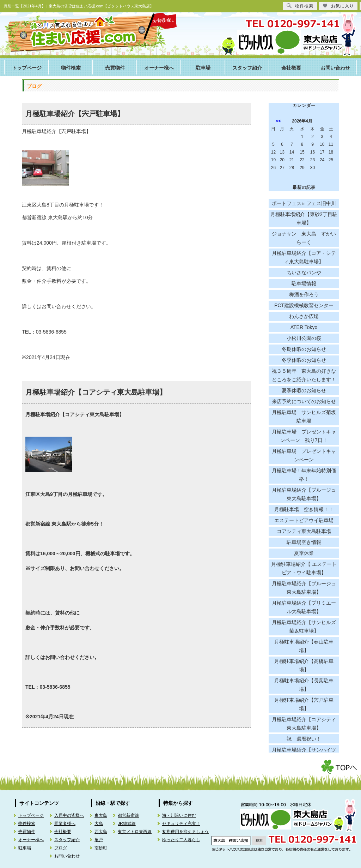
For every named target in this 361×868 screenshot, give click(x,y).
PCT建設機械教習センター (304, 305)
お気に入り (338, 6)
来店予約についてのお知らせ (304, 401)
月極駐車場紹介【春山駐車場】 (304, 646)
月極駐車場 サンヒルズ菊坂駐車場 (304, 417)
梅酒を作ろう (304, 294)
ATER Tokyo (304, 327)
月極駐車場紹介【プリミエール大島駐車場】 (304, 607)
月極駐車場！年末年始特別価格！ (304, 475)
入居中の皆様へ (69, 815)
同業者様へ (65, 824)
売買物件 (115, 68)
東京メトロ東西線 (135, 832)
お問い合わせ (335, 68)
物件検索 (71, 68)
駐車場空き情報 (304, 542)
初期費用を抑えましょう (185, 832)
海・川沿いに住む (179, 815)
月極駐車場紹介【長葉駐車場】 (304, 685)
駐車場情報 (304, 283)
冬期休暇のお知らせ (304, 349)
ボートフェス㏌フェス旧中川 (304, 203)
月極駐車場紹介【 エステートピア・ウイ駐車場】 (304, 568)
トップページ (27, 68)
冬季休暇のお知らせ (304, 360)
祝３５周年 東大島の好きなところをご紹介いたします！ (304, 375)
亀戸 (99, 840)
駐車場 (203, 68)
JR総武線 (127, 824)
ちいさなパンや (304, 273)
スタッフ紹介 (247, 68)
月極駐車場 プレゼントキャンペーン (304, 455)
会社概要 (291, 68)
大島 (99, 824)
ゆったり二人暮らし (181, 840)
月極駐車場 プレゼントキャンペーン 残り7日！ (304, 436)
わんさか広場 (304, 316)
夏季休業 (304, 553)
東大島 (101, 815)
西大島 (101, 832)
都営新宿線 (128, 815)
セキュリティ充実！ (181, 824)
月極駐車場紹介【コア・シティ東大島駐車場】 (304, 257)
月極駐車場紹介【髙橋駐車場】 (304, 665)
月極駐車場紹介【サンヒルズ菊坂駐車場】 (304, 627)
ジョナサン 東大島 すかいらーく (304, 238)
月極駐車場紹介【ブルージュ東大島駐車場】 (304, 494)
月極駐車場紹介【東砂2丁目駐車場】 (304, 219)
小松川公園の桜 (304, 338)
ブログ (61, 848)
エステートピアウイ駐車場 (304, 520)
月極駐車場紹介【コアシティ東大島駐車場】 (96, 392)
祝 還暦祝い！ (304, 739)
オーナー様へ (159, 68)
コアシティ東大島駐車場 (304, 531)
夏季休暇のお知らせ (304, 390)
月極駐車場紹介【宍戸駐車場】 (75, 114)
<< (279, 121)
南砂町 (101, 848)
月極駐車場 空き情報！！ (304, 509)
